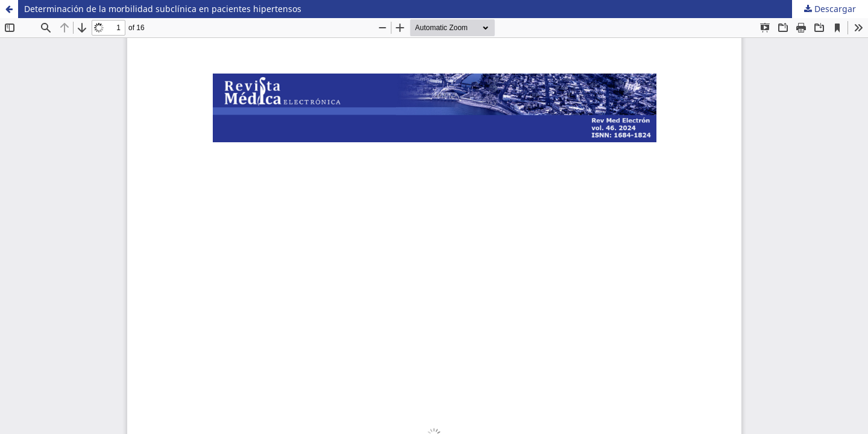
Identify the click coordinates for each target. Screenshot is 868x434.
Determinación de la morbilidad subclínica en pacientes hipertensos (163, 9)
